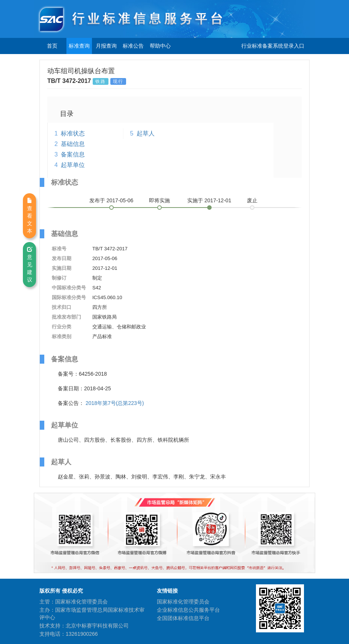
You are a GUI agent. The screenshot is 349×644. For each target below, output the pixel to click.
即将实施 (159, 200)
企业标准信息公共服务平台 (188, 610)
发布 (111, 200)
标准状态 (73, 133)
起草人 (146, 133)
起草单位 (73, 165)
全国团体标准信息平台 (183, 618)
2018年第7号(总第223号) (115, 403)
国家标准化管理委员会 (183, 602)
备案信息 (73, 154)
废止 (252, 200)
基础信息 (73, 144)
